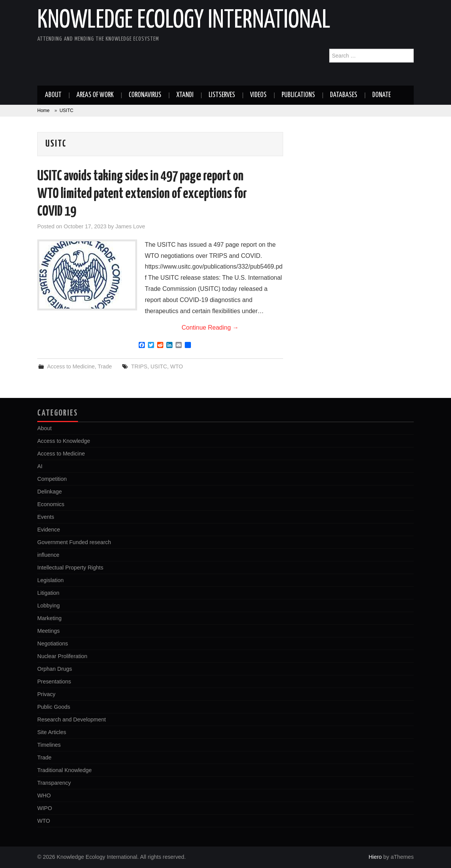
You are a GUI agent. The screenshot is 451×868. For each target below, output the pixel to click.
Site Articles (52, 732)
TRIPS (139, 366)
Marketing (49, 618)
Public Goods (54, 707)
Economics (51, 504)
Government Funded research (74, 542)
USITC (159, 366)
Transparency (54, 783)
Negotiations (53, 644)
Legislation (51, 580)
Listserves (222, 95)
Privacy (46, 694)
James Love (130, 226)
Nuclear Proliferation (62, 656)
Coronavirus (145, 95)
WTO (177, 366)
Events (46, 517)
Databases (344, 95)
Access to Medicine (71, 366)
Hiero (375, 857)
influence (48, 555)
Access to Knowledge (64, 441)
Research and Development (71, 719)
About (53, 95)
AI (40, 466)
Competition (52, 479)
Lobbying (48, 606)
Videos (258, 95)
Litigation (48, 593)
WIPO (45, 808)
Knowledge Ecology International (184, 21)
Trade (105, 366)
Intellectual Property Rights (70, 568)
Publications (298, 95)
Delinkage (50, 492)
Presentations (54, 682)
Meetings (48, 631)
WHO (44, 795)
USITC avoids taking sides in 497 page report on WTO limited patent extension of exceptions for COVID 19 (142, 194)
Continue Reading (210, 328)
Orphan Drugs (55, 669)
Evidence (49, 530)
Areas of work (95, 95)
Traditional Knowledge (65, 770)
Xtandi (185, 95)
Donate (381, 95)
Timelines (49, 745)
